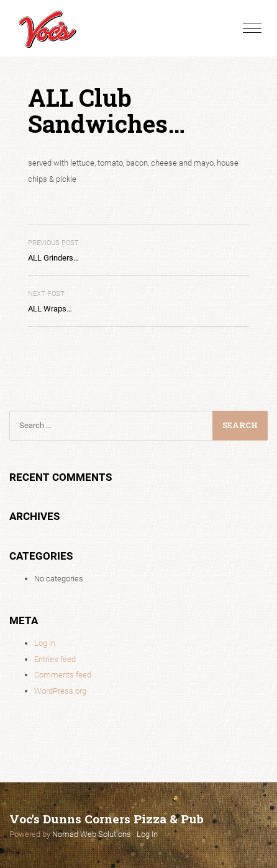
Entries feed (55, 659)
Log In (147, 834)
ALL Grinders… (53, 251)
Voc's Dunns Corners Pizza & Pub (107, 819)
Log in (45, 643)
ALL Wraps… (50, 302)
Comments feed (63, 675)
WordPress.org (60, 691)
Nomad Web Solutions (92, 834)
